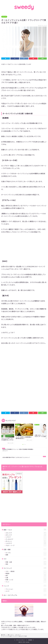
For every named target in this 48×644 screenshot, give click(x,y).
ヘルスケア (26, 543)
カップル (26, 553)
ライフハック (25, 568)
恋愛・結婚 (25, 549)
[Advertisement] (24, 248)
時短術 (26, 573)
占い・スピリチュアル (25, 595)
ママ (25, 559)
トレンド (25, 586)
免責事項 (30, 640)
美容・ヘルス (25, 530)
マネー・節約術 (26, 571)
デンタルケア (26, 539)
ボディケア (26, 535)
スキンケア (4, 17)
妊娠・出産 (26, 562)
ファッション (26, 589)
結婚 (26, 555)
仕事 (26, 578)
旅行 (26, 575)
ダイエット (26, 541)
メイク (26, 591)
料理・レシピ (26, 580)
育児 (26, 564)
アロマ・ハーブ (26, 545)
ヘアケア (26, 537)
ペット (26, 582)
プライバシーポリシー (21, 640)
